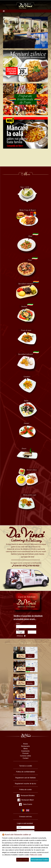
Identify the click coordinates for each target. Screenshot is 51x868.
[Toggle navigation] (4, 11)
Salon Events (28, 804)
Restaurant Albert (28, 800)
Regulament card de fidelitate (26, 778)
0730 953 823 (33, 566)
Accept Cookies (23, 860)
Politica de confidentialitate (26, 772)
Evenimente (25, 751)
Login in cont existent (25, 823)
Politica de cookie (25, 790)
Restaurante (25, 746)
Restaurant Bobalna (28, 796)
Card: (18, 624)
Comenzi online (25, 756)
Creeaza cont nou (25, 817)
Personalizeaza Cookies (40, 860)
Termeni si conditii (26, 766)
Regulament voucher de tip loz (26, 784)
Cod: (18, 629)
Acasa (25, 744)
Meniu (26, 749)
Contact (26, 758)
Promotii (25, 753)
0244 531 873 (19, 566)
